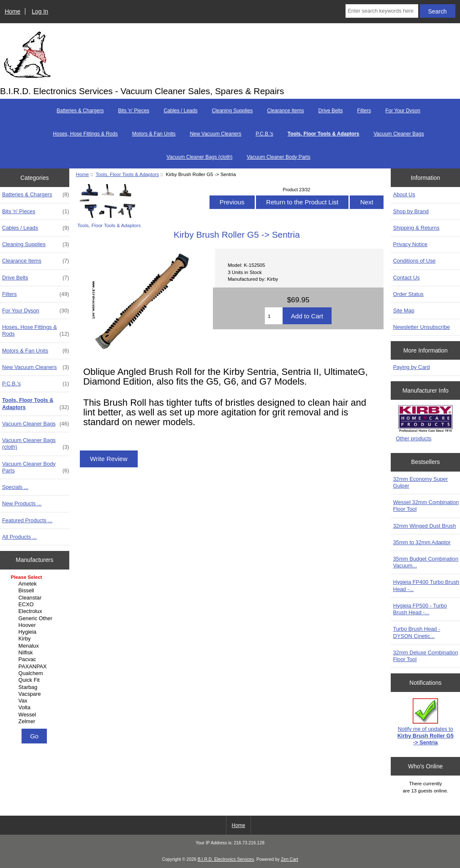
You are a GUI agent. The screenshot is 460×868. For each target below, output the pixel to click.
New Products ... (22, 503)
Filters (364, 111)
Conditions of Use (414, 261)
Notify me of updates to (426, 722)
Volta (36, 708)
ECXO (36, 605)
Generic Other (36, 618)
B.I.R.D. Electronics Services (226, 859)
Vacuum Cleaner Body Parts (279, 157)
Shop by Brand (411, 211)
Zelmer (36, 722)
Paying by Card (411, 367)
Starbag (36, 687)
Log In (40, 11)
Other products (414, 438)
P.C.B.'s (264, 134)
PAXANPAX (36, 667)
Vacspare (36, 694)
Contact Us (406, 278)
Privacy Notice (410, 244)
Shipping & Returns (416, 228)
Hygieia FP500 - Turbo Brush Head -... (420, 609)
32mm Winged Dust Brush (424, 526)
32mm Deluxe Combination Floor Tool (425, 656)
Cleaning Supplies (232, 111)
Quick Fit (36, 680)
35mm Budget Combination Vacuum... (426, 562)
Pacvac (36, 659)
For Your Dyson (403, 111)
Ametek (36, 584)
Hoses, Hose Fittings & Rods (85, 134)
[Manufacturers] (35, 650)
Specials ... (15, 487)
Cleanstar (36, 598)
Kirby (36, 639)
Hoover (36, 625)
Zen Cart (290, 859)
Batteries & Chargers (80, 111)
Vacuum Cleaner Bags (399, 134)
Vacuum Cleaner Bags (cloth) (199, 157)
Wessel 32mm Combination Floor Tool (426, 506)
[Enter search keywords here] (382, 11)
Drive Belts (331, 111)
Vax (36, 701)
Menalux (36, 646)
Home (12, 11)
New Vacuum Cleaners (215, 134)
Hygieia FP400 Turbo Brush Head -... (426, 585)
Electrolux (36, 611)
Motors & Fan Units (154, 134)
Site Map (403, 311)
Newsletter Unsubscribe (421, 327)
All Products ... (19, 537)
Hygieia (36, 632)
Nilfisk (36, 653)
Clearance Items (285, 111)
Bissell (36, 591)
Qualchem (36, 673)
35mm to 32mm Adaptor (422, 542)
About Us (404, 194)
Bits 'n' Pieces (133, 111)
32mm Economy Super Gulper (420, 482)
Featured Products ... (27, 520)
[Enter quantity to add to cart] (274, 316)
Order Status (408, 294)
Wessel (36, 715)
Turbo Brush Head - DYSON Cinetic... (416, 632)
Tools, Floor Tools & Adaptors (127, 174)
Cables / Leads (180, 111)
